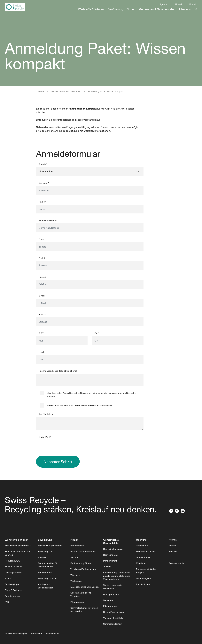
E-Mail (43, 296)
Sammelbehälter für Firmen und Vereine (84, 610)
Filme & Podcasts (14, 590)
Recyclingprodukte (47, 578)
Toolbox (9, 578)
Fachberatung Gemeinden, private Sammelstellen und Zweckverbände (117, 576)
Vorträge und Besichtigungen (46, 586)
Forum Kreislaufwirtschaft (83, 551)
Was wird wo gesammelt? (18, 546)
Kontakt (193, 4)
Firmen (131, 9)
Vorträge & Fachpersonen (83, 569)
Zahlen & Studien (13, 567)
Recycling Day (111, 555)
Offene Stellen (143, 557)
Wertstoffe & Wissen (91, 9)
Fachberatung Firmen (81, 563)
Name (42, 202)
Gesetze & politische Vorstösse (81, 594)
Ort (97, 333)
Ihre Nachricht (46, 414)
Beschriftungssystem (114, 612)
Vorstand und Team (146, 551)
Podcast (42, 557)
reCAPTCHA (45, 437)
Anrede (43, 164)
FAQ (7, 602)
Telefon (42, 277)
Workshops (76, 581)
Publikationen (143, 584)
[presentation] (57, 445)
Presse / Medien (177, 563)
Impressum (37, 633)
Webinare (75, 575)
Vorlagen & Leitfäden (114, 618)
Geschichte (142, 546)
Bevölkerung (115, 9)
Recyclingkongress (113, 549)
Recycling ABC (12, 561)
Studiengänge (12, 584)
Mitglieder (141, 563)
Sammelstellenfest (113, 624)
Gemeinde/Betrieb (48, 220)
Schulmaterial (45, 572)
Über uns (185, 9)
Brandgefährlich (111, 594)
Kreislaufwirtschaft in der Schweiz (17, 553)
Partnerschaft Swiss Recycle (146, 571)
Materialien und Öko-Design (85, 587)
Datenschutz (53, 633)
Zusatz (42, 239)
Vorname (44, 183)
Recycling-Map (45, 551)
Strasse (43, 314)
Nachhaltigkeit (143, 578)
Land (41, 352)
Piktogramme (77, 602)
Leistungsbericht (13, 572)
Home (41, 91)
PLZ (41, 333)
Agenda (163, 4)
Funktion (43, 258)
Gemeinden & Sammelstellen (157, 9)
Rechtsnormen (12, 596)
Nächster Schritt (58, 462)
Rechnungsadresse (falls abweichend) (58, 371)
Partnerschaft (77, 546)
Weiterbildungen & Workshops (112, 587)
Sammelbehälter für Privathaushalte (48, 565)
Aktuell (178, 4)
